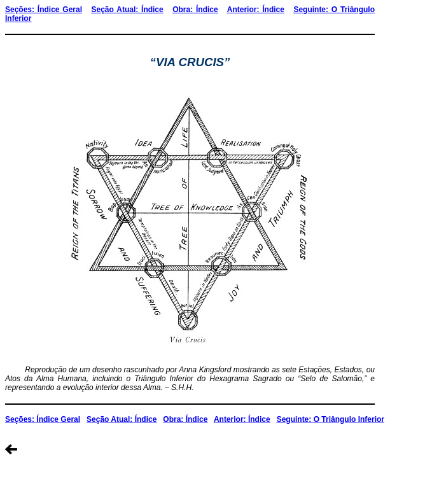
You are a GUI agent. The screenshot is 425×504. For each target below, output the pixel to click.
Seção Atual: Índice (128, 10)
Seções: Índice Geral (44, 10)
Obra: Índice (195, 10)
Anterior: (245, 10)
